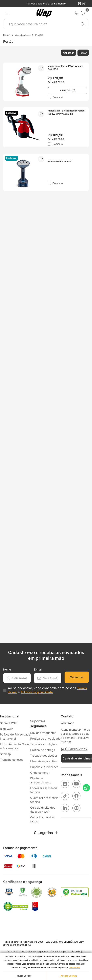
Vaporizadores (23, 35)
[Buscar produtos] (83, 24)
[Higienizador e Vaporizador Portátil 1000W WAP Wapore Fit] (46, 127)
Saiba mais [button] (75, 968)
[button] (68, 53)
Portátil (39, 35)
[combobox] (46, 24)
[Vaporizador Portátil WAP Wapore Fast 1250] (46, 82)
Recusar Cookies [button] (23, 976)
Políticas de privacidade (37, 692)
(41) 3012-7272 (74, 749)
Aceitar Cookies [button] (69, 976)
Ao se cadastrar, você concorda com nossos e (47, 690)
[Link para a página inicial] (7, 35)
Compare (58, 97)
